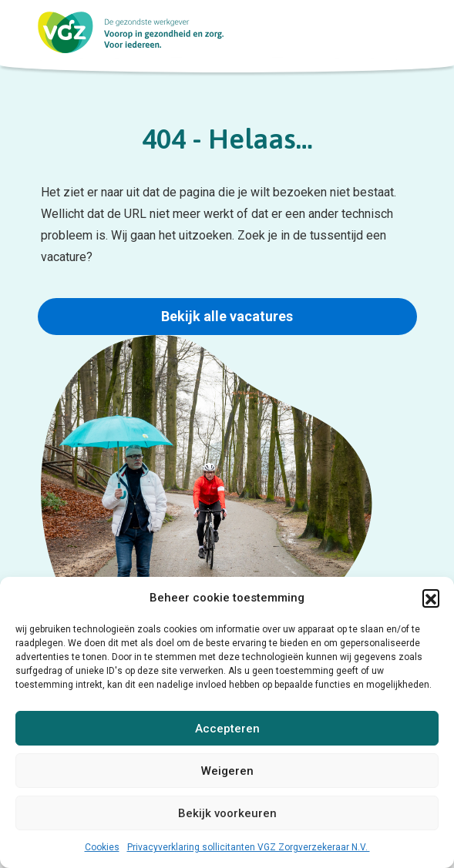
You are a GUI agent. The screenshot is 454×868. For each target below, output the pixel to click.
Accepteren (227, 729)
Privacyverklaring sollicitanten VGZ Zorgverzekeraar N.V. (249, 847)
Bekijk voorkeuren (227, 813)
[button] (431, 598)
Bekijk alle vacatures (227, 316)
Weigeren (227, 771)
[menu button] (426, 35)
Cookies (102, 847)
